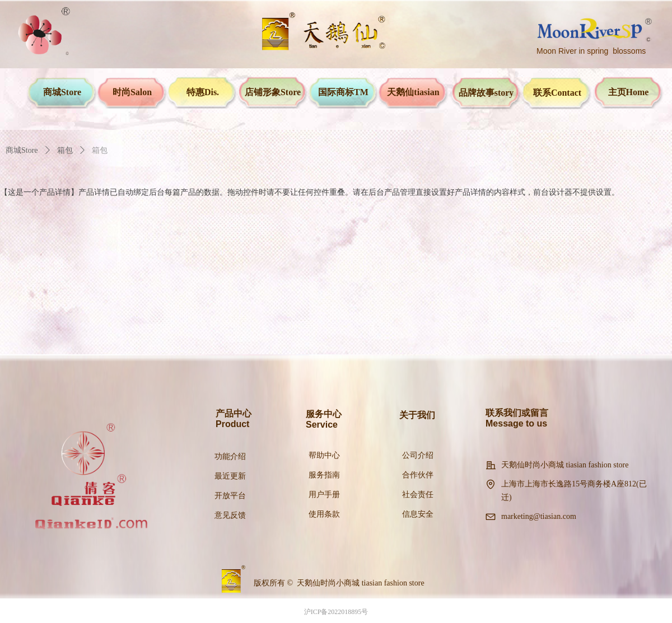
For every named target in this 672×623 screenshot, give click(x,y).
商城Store (22, 150)
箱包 (65, 150)
